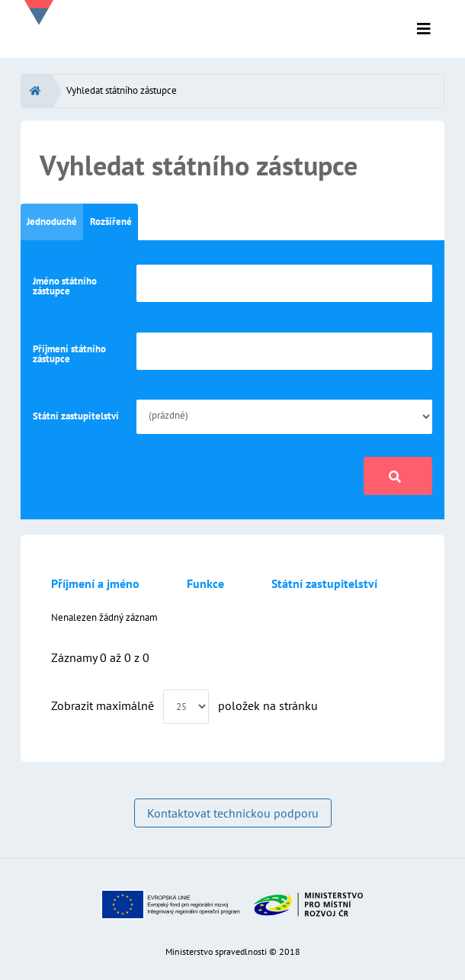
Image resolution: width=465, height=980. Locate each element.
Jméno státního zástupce (65, 286)
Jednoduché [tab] (52, 222)
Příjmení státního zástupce (69, 354)
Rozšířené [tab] (111, 222)
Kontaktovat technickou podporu (233, 813)
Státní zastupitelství (76, 416)
